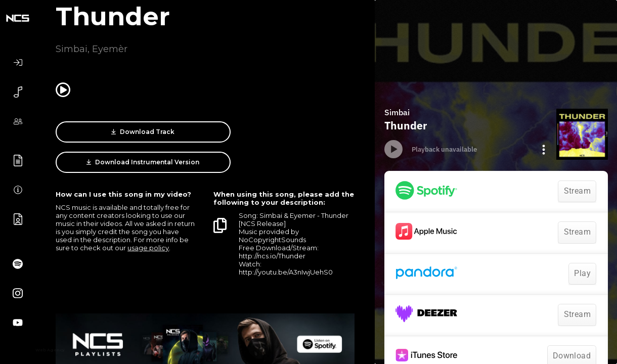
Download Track (125, 132)
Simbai (72, 49)
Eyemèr (110, 49)
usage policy (148, 227)
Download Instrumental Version (285, 132)
